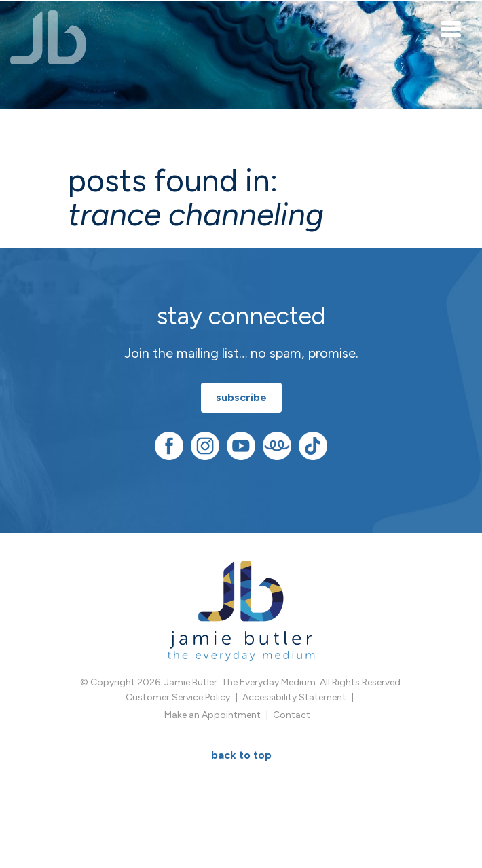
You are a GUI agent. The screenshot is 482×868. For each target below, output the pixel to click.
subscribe (241, 397)
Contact (292, 715)
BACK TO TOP (241, 755)
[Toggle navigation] (451, 29)
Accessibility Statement (294, 697)
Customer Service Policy (178, 697)
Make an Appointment (212, 715)
